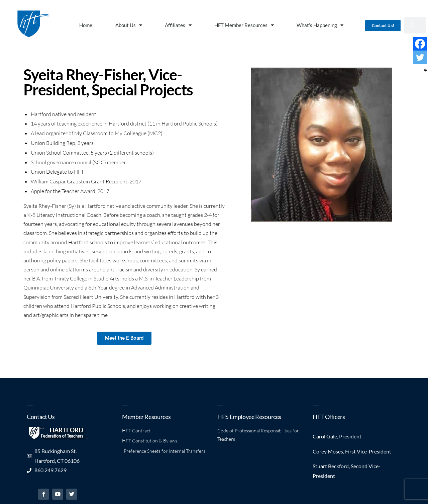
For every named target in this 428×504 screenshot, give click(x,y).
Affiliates (178, 25)
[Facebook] (420, 44)
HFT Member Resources (244, 25)
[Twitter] (420, 57)
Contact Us (41, 417)
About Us (129, 25)
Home (86, 25)
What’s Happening (320, 25)
